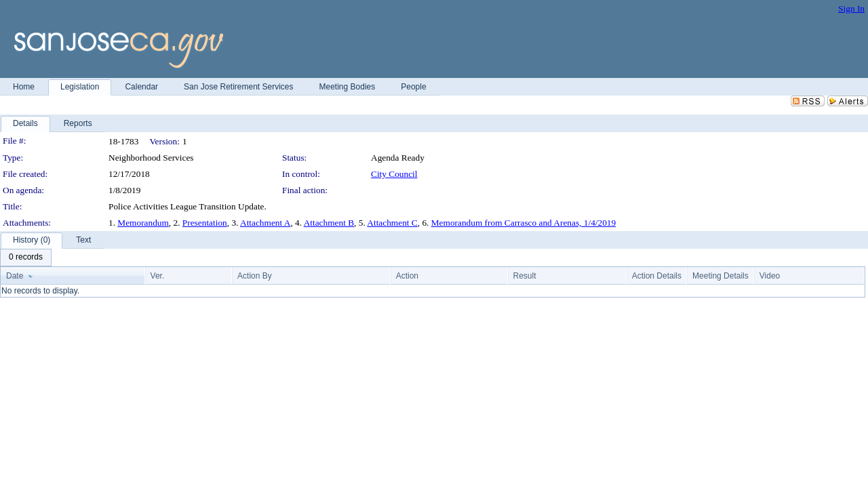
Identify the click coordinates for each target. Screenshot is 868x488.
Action (407, 276)
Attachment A (265, 223)
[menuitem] (26, 258)
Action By (255, 276)
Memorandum (143, 223)
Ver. (158, 276)
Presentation (205, 223)
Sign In (851, 8)
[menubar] (26, 258)
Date (15, 276)
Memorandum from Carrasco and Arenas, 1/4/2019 (524, 223)
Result (525, 276)
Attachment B (329, 223)
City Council (394, 174)
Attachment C (392, 223)
